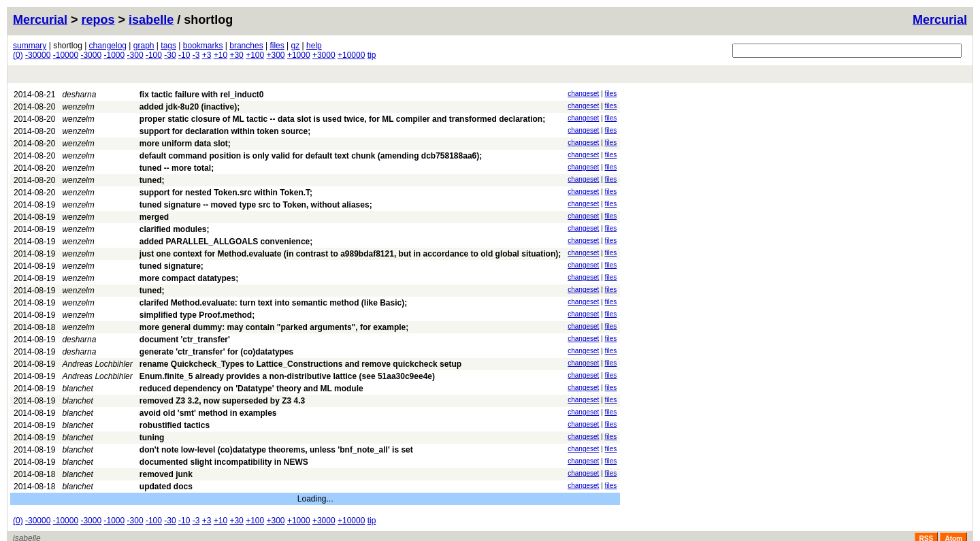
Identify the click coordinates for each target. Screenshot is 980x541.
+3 (207, 55)
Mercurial (940, 20)
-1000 (115, 55)
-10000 (66, 55)
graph (144, 46)
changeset (583, 94)
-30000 (38, 55)
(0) (18, 55)
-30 (170, 55)
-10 (184, 55)
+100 (255, 55)
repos (98, 20)
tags (168, 46)
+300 (276, 55)
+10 (220, 55)
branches (246, 46)
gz (296, 46)
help (314, 46)
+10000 (351, 55)
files (277, 46)
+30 (236, 55)
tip (372, 55)
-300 (135, 55)
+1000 (299, 55)
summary (30, 46)
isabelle (151, 20)
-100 (154, 55)
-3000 (91, 55)
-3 (196, 55)
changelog (108, 46)
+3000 (324, 55)
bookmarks (203, 46)
